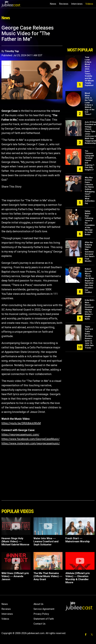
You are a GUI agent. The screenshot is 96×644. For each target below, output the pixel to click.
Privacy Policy (41, 614)
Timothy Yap (12, 51)
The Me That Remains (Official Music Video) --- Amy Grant (48, 576)
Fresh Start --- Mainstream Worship (78, 540)
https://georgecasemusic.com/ (20, 435)
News (53, 4)
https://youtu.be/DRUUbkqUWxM (21, 423)
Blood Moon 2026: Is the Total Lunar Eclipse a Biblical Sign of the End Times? (90, 104)
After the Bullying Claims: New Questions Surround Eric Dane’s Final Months (90, 252)
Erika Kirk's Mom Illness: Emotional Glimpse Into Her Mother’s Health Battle (90, 310)
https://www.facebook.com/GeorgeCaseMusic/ (31, 439)
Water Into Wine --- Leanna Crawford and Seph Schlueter (46, 541)
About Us (38, 604)
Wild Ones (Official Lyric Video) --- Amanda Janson (15, 576)
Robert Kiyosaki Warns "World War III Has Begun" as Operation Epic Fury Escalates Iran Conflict (89, 281)
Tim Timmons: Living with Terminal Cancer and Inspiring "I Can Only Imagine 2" (89, 160)
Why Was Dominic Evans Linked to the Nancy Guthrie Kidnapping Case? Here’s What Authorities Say (90, 190)
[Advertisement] (80, 35)
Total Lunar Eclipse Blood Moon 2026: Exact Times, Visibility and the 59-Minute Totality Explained (89, 71)
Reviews (64, 4)
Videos (89, 4)
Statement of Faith (44, 619)
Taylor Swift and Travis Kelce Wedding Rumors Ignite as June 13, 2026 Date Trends (89, 337)
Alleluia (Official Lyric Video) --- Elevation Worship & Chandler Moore (78, 578)
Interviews (77, 4)
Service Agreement (44, 609)
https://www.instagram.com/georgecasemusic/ (31, 443)
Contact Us (39, 624)
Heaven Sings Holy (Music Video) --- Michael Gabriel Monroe (15, 541)
